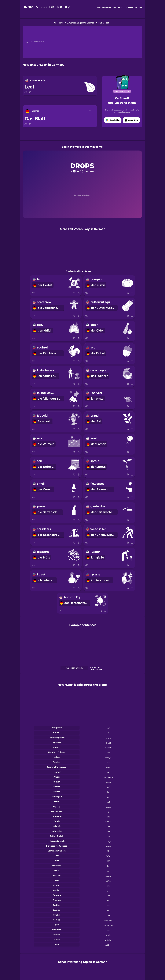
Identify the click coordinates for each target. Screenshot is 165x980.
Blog (115, 7)
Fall (100, 23)
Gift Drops (139, 7)
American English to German (81, 23)
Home (60, 23)
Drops (98, 7)
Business (129, 7)
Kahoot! (121, 7)
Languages (107, 7)
